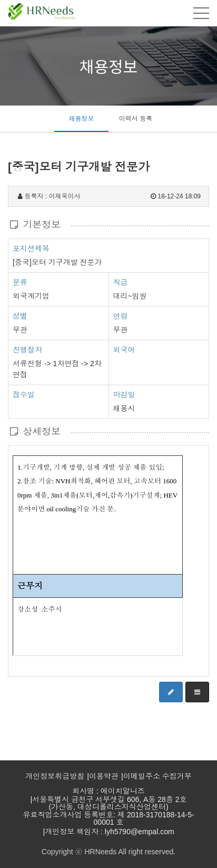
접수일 (24, 394)
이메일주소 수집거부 (157, 776)
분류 (20, 282)
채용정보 (82, 119)
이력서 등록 (136, 119)
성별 (20, 316)
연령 (121, 316)
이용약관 (104, 776)
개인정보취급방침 (55, 776)
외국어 (124, 350)
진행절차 (27, 349)
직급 (121, 282)
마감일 (124, 395)
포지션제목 (31, 248)
